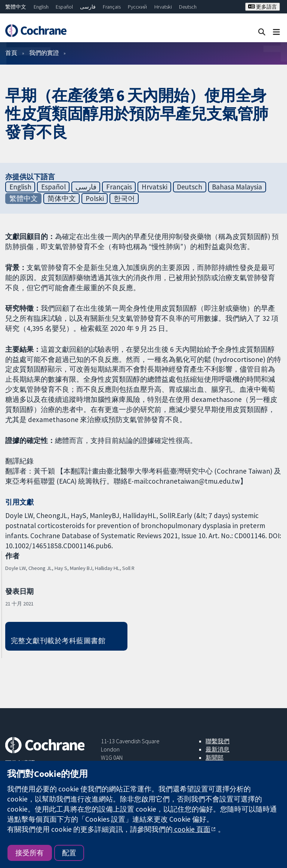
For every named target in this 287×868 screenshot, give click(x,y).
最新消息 (217, 749)
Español (64, 7)
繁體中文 (16, 7)
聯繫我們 (217, 741)
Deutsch (188, 7)
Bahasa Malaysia (237, 187)
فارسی (88, 7)
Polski (95, 198)
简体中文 (62, 198)
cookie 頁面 (192, 829)
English (41, 7)
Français (112, 7)
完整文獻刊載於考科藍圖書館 (58, 641)
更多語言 (263, 7)
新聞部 (215, 757)
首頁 (11, 53)
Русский (137, 7)
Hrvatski (163, 7)
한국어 (124, 198)
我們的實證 (44, 53)
